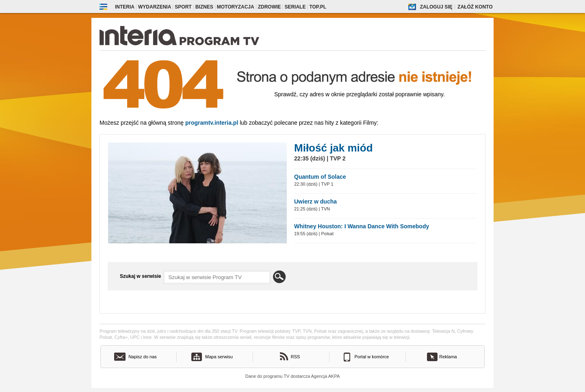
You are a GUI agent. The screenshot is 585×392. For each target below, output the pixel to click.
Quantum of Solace (320, 177)
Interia (125, 7)
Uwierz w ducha (315, 201)
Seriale (295, 7)
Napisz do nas (143, 357)
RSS (296, 357)
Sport (183, 7)
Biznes (204, 7)
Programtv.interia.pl (212, 123)
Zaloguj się (436, 7)
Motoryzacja (236, 7)
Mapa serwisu (219, 357)
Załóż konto (475, 7)
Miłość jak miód (334, 148)
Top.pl (318, 7)
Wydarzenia (155, 7)
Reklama (448, 357)
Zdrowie (270, 7)
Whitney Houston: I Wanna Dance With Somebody (362, 226)
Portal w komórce (372, 357)
